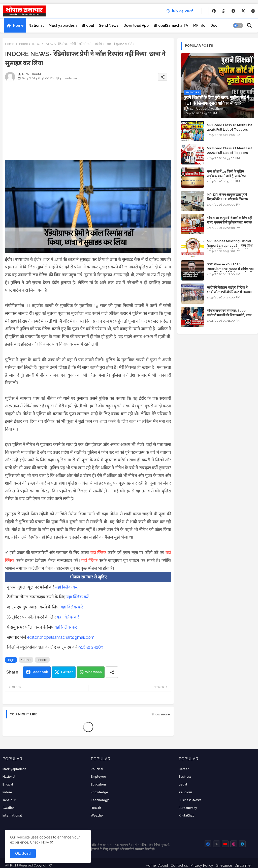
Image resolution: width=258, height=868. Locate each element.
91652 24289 (91, 647)
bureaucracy (188, 808)
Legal (183, 785)
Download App (136, 25)
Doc (214, 25)
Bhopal (88, 25)
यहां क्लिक (98, 553)
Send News (109, 25)
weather (97, 816)
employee (98, 777)
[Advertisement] (88, 124)
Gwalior (8, 808)
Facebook (40, 672)
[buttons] (214, 11)
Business (185, 777)
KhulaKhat (186, 816)
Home (18, 25)
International (12, 816)
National (36, 25)
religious (186, 792)
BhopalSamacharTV (171, 25)
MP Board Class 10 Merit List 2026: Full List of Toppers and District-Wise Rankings (230, 130)
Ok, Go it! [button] (23, 853)
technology (100, 800)
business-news (190, 800)
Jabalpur (9, 800)
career (184, 769)
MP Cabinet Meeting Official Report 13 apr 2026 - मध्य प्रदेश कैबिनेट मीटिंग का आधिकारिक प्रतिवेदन (230, 246)
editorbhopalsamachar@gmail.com (61, 637)
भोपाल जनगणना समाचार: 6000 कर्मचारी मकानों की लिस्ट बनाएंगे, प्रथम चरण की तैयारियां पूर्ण (229, 315)
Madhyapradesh (63, 25)
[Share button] (112, 672)
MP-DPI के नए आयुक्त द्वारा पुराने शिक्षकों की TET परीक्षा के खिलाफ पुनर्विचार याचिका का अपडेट (227, 199)
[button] (238, 25)
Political (97, 769)
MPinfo (199, 25)
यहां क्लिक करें (66, 587)
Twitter (67, 672)
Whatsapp (93, 672)
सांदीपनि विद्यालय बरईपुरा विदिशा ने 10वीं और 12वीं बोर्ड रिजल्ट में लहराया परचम (229, 292)
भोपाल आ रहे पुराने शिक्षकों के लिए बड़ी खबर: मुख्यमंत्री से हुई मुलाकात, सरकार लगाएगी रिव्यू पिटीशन (229, 222)
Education (98, 785)
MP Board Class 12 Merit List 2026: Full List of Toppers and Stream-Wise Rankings (230, 153)
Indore (23, 44)
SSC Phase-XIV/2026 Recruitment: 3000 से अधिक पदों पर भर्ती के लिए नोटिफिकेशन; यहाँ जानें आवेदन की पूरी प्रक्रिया (230, 271)
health (96, 808)
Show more (161, 714)
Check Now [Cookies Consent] (39, 842)
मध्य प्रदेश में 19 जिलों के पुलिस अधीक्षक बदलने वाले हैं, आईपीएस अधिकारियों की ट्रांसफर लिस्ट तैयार (227, 176)
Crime (26, 660)
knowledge (99, 792)
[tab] (15, 25)
